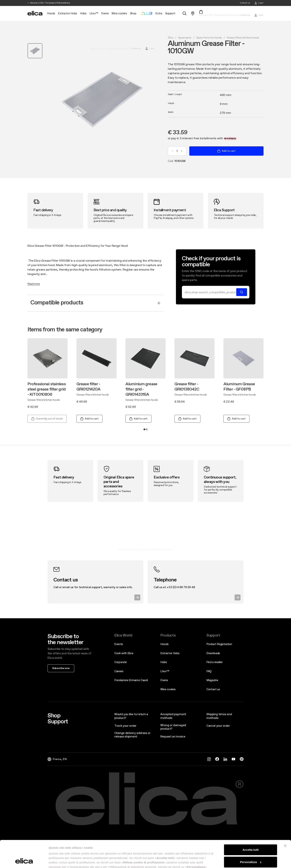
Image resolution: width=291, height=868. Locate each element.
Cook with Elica (124, 653)
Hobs (164, 662)
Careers (119, 671)
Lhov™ (165, 671)
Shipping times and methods (219, 716)
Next (267, 376)
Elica (170, 38)
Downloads (213, 653)
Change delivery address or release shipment (132, 735)
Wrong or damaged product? (173, 727)
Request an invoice (173, 736)
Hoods (164, 644)
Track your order (125, 726)
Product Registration (219, 644)
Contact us (213, 689)
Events (119, 644)
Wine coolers (168, 689)
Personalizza (251, 836)
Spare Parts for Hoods (209, 38)
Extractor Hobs (170, 653)
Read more (34, 284)
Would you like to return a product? (131, 716)
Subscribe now (61, 668)
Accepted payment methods (173, 716)
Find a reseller (214, 662)
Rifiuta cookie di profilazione (251, 849)
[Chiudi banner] (285, 820)
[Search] (210, 292)
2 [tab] (147, 429)
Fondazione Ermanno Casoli (131, 680)
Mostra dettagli (59, 861)
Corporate (121, 662)
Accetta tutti (251, 824)
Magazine (212, 680)
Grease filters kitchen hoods (243, 38)
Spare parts (185, 38)
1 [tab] (144, 429)
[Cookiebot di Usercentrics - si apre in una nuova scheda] (24, 861)
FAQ (209, 671)
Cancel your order (218, 726)
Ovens (164, 680)
